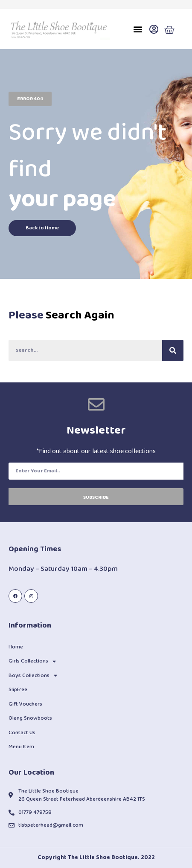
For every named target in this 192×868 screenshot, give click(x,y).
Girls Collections (32, 661)
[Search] (173, 350)
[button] (138, 29)
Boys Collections (33, 676)
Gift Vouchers (25, 704)
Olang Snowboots (30, 718)
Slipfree (18, 690)
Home (16, 647)
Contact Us (22, 733)
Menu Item (21, 747)
